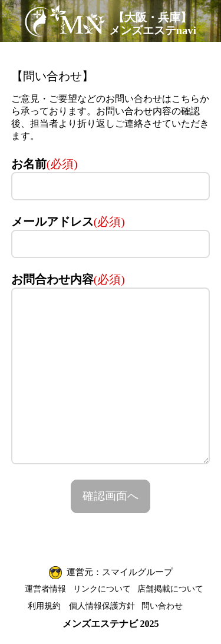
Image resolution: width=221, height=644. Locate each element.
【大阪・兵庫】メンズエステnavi (153, 24)
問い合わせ (162, 606)
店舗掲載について (170, 589)
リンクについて (102, 589)
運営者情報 (45, 589)
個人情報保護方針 (102, 606)
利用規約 (44, 606)
